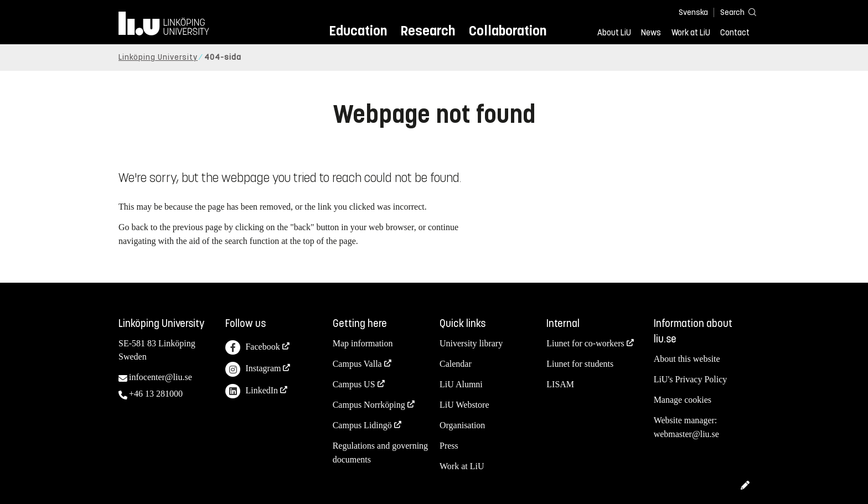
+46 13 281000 (156, 394)
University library (471, 343)
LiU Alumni (461, 384)
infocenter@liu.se (161, 377)
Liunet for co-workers (585, 343)
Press (449, 446)
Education (358, 31)
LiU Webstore (464, 405)
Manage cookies (683, 400)
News (651, 33)
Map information (363, 343)
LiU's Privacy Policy (691, 379)
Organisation (462, 425)
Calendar (456, 364)
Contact (735, 33)
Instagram (253, 369)
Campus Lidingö (362, 425)
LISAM (560, 384)
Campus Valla (357, 364)
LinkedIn (252, 391)
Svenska (693, 12)
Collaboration (508, 31)
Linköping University (158, 57)
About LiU (614, 33)
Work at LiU (691, 33)
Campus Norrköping (369, 405)
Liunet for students (580, 364)
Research (428, 31)
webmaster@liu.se (686, 434)
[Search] (733, 12)
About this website (687, 359)
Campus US (354, 384)
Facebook (252, 348)
